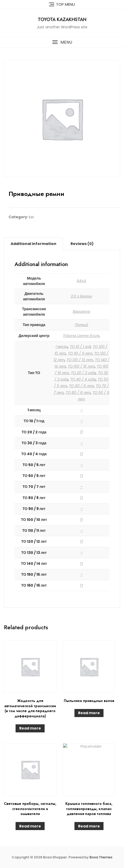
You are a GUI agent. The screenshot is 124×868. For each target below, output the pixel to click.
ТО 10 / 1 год (80, 347)
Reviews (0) (82, 244)
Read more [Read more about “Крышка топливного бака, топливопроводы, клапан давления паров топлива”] (89, 826)
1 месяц (62, 347)
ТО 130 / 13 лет (80, 360)
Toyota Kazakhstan (62, 19)
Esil (31, 217)
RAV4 (81, 281)
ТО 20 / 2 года (83, 373)
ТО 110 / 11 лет (80, 353)
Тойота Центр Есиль (81, 336)
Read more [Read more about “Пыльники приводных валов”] (89, 713)
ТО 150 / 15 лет (81, 366)
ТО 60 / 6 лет (81, 386)
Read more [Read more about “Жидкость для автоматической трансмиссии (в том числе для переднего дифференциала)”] (30, 728)
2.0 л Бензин (82, 296)
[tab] (33, 244)
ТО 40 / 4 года (83, 379)
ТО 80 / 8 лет (78, 393)
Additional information (33, 244)
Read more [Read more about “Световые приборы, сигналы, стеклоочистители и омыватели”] (30, 826)
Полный (81, 325)
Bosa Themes (101, 857)
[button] (62, 42)
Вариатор (81, 312)
